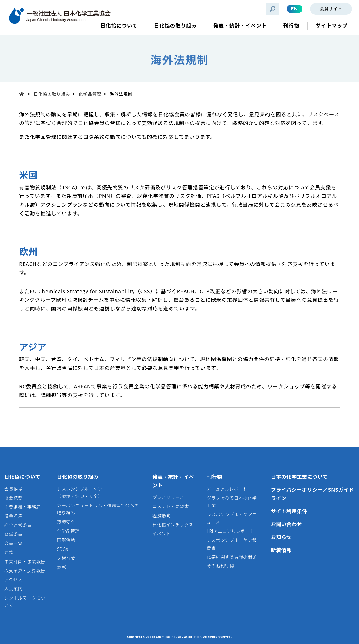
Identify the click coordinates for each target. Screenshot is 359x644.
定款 (9, 552)
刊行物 (215, 477)
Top (23, 93)
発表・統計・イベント (173, 481)
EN (295, 9)
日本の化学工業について (299, 477)
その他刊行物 (220, 566)
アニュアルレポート (227, 489)
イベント (162, 534)
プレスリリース (168, 497)
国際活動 (66, 540)
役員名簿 (13, 516)
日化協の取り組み (52, 94)
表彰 (61, 567)
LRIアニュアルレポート (230, 531)
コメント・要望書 (171, 506)
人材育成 (66, 558)
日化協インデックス (173, 525)
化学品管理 (90, 94)
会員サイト (331, 9)
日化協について (22, 477)
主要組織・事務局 (23, 507)
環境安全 (66, 522)
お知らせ (281, 537)
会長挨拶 (13, 489)
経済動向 (162, 516)
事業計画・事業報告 (25, 561)
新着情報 (281, 550)
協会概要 (13, 498)
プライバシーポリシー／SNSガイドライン (312, 494)
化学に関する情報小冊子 (232, 557)
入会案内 (13, 588)
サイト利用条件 (289, 511)
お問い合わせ (287, 524)
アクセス (13, 579)
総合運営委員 (18, 525)
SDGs (62, 549)
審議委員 (13, 534)
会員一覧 (13, 543)
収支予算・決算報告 (25, 570)
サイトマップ (332, 25)
